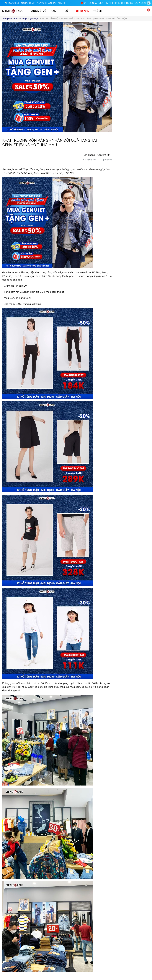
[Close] (149, 3)
